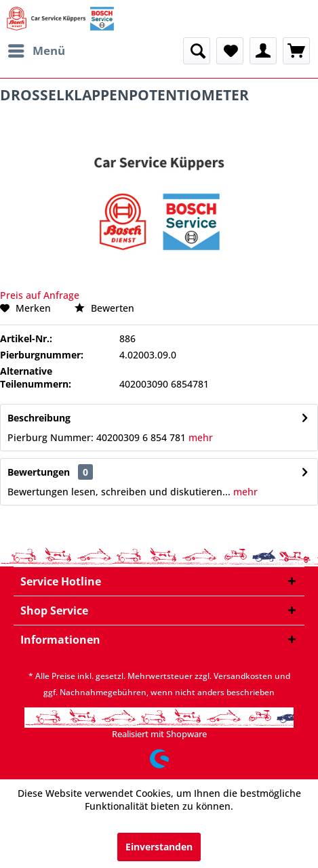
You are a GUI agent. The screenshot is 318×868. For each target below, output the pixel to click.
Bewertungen (39, 472)
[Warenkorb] (296, 51)
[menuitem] (36, 51)
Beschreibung (39, 418)
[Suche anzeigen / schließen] (197, 51)
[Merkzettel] (230, 51)
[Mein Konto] (263, 51)
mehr (199, 437)
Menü (37, 49)
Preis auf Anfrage (40, 295)
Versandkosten (243, 676)
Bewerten (104, 308)
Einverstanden (159, 847)
